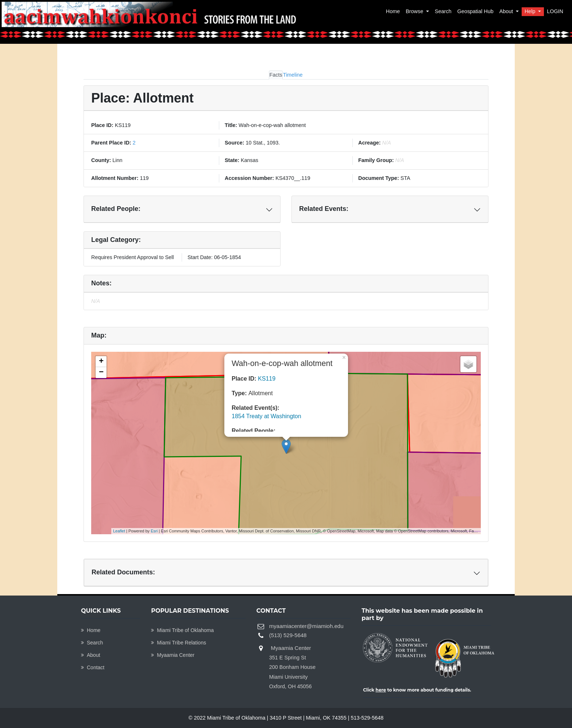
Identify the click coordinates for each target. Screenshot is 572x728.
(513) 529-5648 (288, 635)
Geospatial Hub (475, 11)
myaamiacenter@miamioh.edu (306, 626)
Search (443, 11)
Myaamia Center (173, 655)
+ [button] (101, 362)
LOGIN (555, 11)
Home (393, 11)
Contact (93, 667)
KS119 (267, 379)
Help (531, 11)
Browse (415, 11)
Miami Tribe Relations (179, 643)
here (381, 690)
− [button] (101, 373)
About (507, 11)
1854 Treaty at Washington (266, 416)
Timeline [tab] (293, 75)
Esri (154, 531)
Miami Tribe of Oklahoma (182, 630)
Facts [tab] (276, 75)
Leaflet (119, 531)
